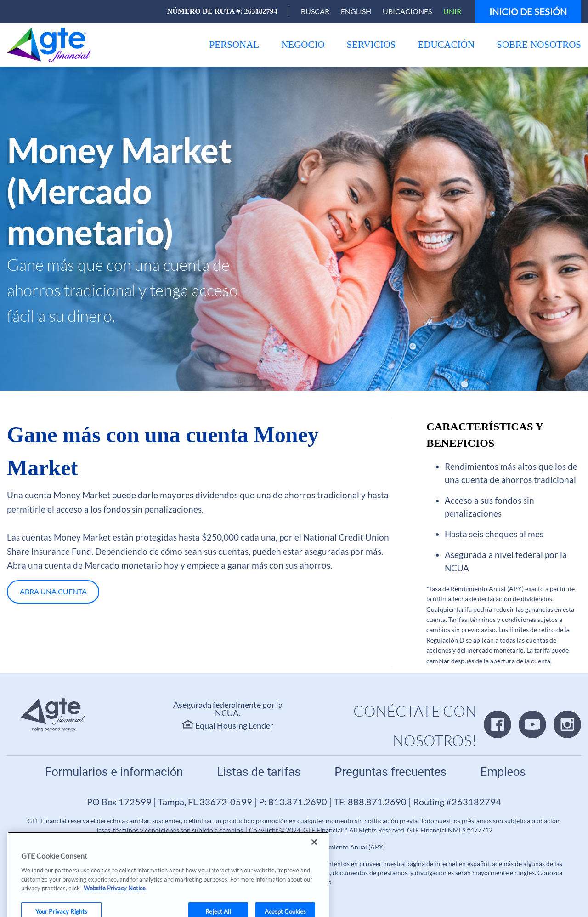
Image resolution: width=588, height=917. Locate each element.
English (356, 11)
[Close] (314, 849)
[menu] (235, 45)
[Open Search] (315, 11)
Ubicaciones (407, 11)
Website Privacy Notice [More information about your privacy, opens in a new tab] (115, 895)
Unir (452, 11)
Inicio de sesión (528, 11)
